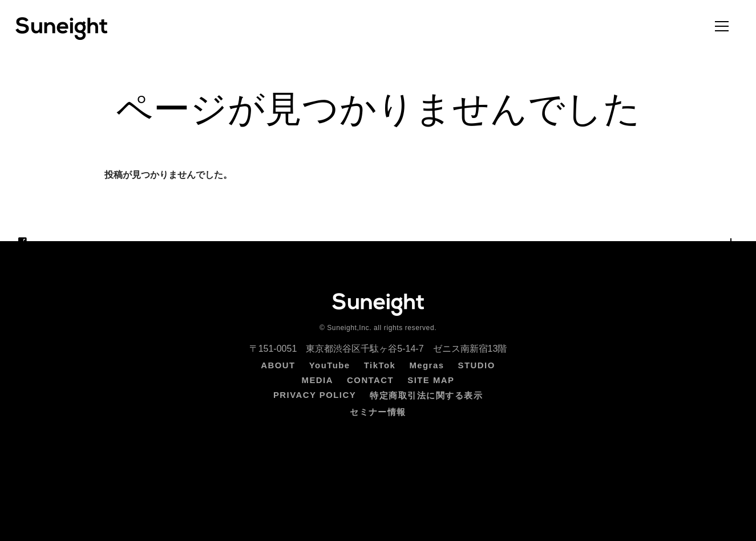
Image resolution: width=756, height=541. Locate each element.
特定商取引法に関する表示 (426, 396)
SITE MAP (431, 380)
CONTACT (370, 380)
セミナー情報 (378, 412)
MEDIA (318, 380)
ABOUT (278, 365)
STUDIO (477, 365)
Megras (426, 365)
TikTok (380, 365)
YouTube (330, 365)
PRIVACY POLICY (315, 395)
